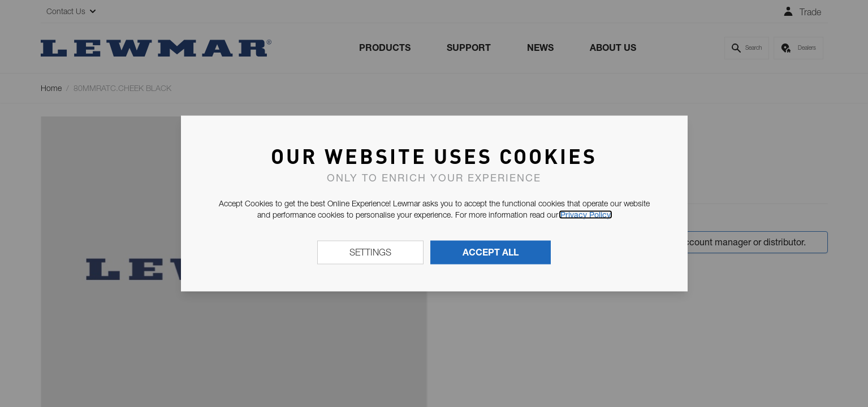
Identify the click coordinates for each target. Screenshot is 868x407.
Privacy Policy (586, 215)
